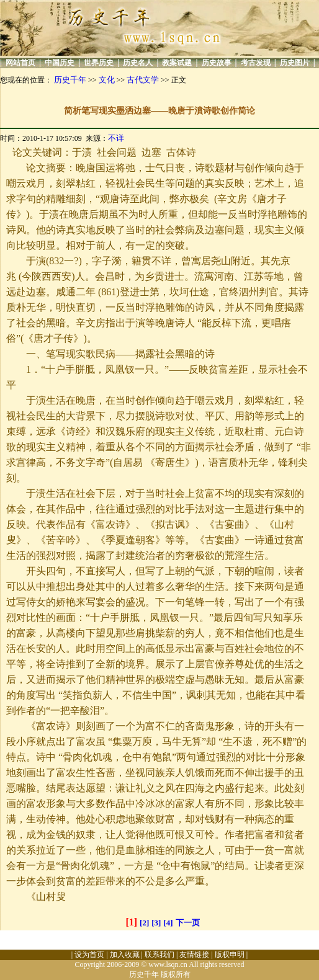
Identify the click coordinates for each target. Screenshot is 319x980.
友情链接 (194, 955)
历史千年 (70, 80)
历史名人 (138, 63)
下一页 (188, 923)
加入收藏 (125, 955)
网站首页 (20, 63)
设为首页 (89, 955)
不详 (116, 138)
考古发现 (256, 63)
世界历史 (99, 63)
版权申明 (230, 955)
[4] (168, 923)
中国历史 (60, 63)
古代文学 (143, 80)
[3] (156, 923)
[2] (144, 923)
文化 (107, 80)
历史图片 (295, 63)
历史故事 (217, 63)
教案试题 (177, 63)
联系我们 (159, 955)
